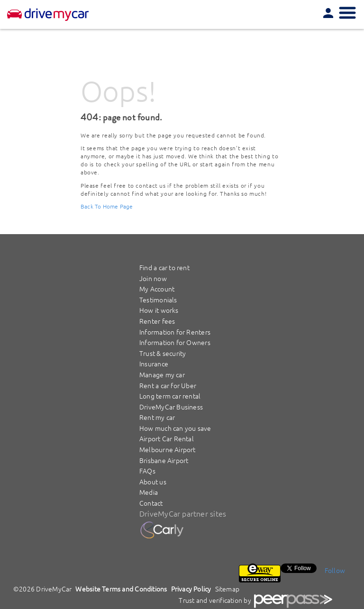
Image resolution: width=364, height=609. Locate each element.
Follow (335, 570)
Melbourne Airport (168, 449)
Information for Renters (175, 332)
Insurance (154, 364)
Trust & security (163, 353)
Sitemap (227, 589)
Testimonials (158, 300)
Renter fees (157, 321)
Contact (151, 503)
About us (153, 482)
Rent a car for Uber (168, 385)
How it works (159, 310)
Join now (153, 278)
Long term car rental (170, 396)
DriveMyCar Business (171, 407)
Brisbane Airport (164, 460)
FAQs (147, 471)
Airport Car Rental (167, 438)
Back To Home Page (107, 206)
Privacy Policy (191, 589)
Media (149, 492)
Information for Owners (175, 342)
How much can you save (175, 428)
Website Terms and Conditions (121, 589)
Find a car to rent (164, 267)
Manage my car (162, 374)
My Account (157, 289)
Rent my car (157, 417)
